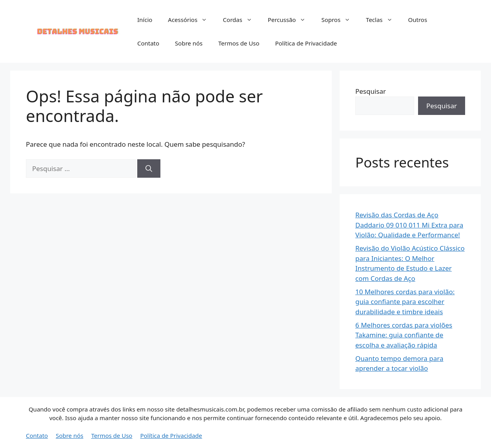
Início (145, 20)
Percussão (291, 20)
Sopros (340, 20)
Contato (148, 43)
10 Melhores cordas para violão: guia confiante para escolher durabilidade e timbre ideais (405, 302)
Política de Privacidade (306, 43)
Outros (418, 20)
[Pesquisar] (149, 169)
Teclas (383, 20)
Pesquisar (371, 91)
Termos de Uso (239, 43)
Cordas (241, 20)
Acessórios (191, 20)
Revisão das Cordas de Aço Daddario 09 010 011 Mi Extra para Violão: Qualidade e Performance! (409, 225)
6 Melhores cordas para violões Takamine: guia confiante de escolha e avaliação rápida (404, 335)
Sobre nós (189, 43)
